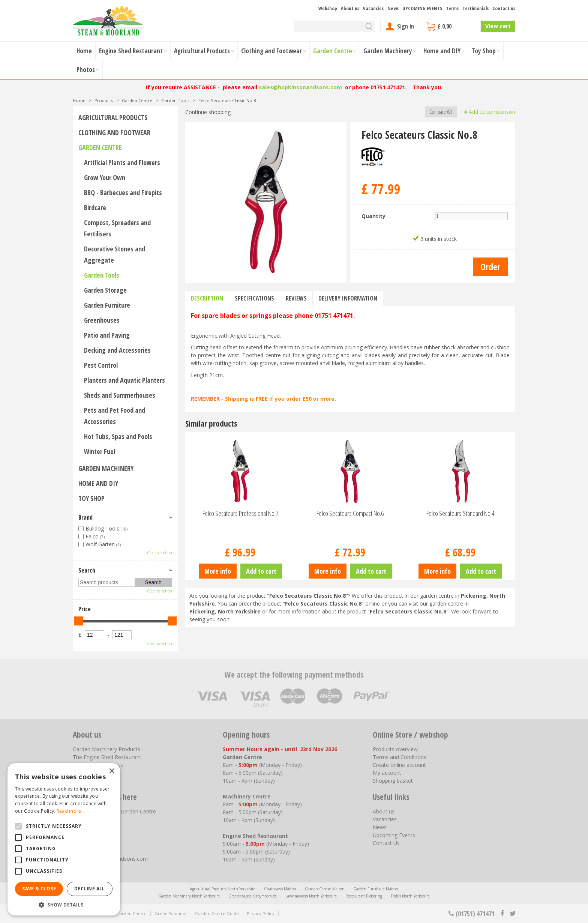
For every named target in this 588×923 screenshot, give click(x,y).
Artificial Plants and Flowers (122, 162)
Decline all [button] (89, 889)
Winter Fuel (100, 451)
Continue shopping (208, 112)
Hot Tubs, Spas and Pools (118, 436)
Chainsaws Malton (280, 889)
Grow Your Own (105, 177)
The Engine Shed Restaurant (107, 757)
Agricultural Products (113, 117)
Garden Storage (105, 290)
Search (87, 570)
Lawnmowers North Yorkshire (311, 896)
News (380, 827)
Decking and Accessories (117, 350)
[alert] (64, 839)
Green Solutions (171, 913)
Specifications (254, 298)
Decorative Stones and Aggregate (115, 254)
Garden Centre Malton (325, 889)
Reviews (296, 298)
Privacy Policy (261, 913)
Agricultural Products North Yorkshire (223, 889)
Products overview (395, 749)
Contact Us (386, 843)
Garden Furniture (107, 305)
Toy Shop (91, 498)
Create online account (399, 765)
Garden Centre (100, 147)
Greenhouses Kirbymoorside (253, 896)
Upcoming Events (394, 835)
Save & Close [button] (39, 889)
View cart (498, 26)
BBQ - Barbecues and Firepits (123, 192)
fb (502, 914)
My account (387, 773)
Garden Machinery (106, 468)
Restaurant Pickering (364, 896)
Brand (85, 517)
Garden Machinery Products (106, 749)
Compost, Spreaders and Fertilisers (117, 228)
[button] (64, 904)
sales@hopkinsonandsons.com (300, 87)
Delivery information (348, 298)
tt (512, 914)
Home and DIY (98, 483)
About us (384, 811)
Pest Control (101, 365)
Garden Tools (102, 275)
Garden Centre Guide (217, 913)
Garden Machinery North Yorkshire (189, 896)
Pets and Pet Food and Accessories (115, 416)
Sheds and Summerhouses (120, 395)
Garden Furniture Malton (376, 889)
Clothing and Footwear (114, 132)
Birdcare (95, 207)
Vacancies (385, 819)
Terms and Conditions (400, 757)
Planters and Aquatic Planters (124, 380)
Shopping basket (393, 781)
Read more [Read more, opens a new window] (69, 811)
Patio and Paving (107, 335)
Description (207, 298)
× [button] (112, 771)
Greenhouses (102, 320)
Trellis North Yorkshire (410, 896)
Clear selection (160, 553)
